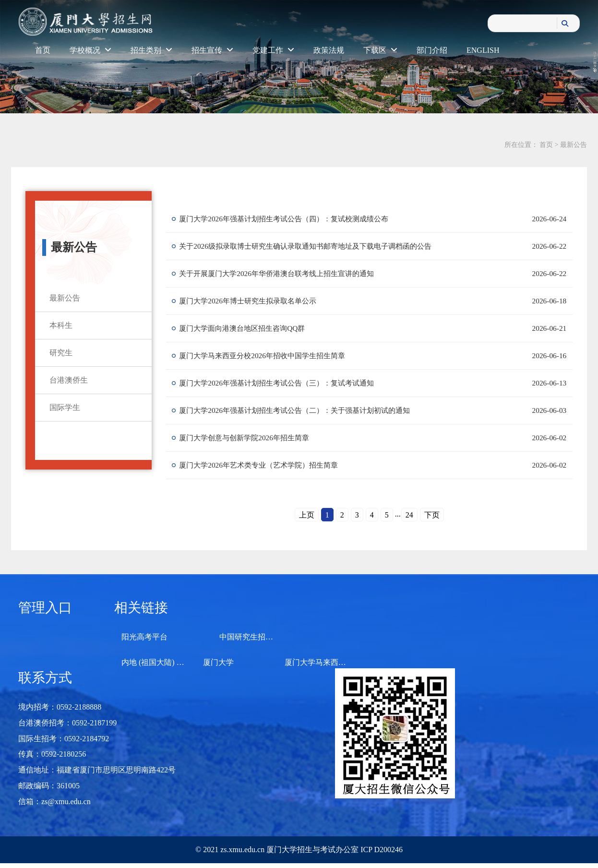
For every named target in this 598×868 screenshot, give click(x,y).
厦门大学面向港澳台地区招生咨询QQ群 (247, 328)
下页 (432, 515)
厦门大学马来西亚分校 (323, 662)
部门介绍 (432, 50)
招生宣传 (212, 50)
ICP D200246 (381, 850)
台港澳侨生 (69, 380)
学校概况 (90, 50)
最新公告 (574, 145)
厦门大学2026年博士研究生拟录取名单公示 (253, 301)
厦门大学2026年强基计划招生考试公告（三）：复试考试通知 (284, 383)
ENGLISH (483, 50)
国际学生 (65, 407)
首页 (43, 50)
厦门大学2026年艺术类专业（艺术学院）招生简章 (265, 465)
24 (409, 515)
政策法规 (329, 50)
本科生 (61, 325)
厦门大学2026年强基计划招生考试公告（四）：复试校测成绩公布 (292, 219)
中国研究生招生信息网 (258, 637)
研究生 (61, 353)
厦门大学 (218, 662)
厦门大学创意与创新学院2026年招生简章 (250, 438)
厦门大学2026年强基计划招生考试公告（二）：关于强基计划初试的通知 (303, 410)
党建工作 (273, 50)
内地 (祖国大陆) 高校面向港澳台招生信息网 (195, 662)
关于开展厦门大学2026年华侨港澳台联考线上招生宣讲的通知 (284, 273)
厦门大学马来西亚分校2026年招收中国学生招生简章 (269, 356)
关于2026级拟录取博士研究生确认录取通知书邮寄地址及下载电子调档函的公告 (315, 246)
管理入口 (45, 608)
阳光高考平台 (144, 637)
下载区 (380, 50)
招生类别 (151, 50)
